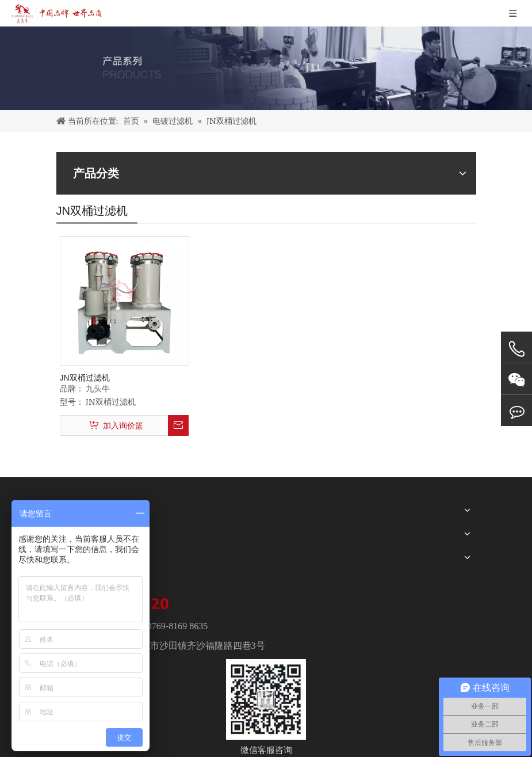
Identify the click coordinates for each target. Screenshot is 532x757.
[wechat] (266, 699)
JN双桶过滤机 (85, 378)
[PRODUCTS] (266, 68)
